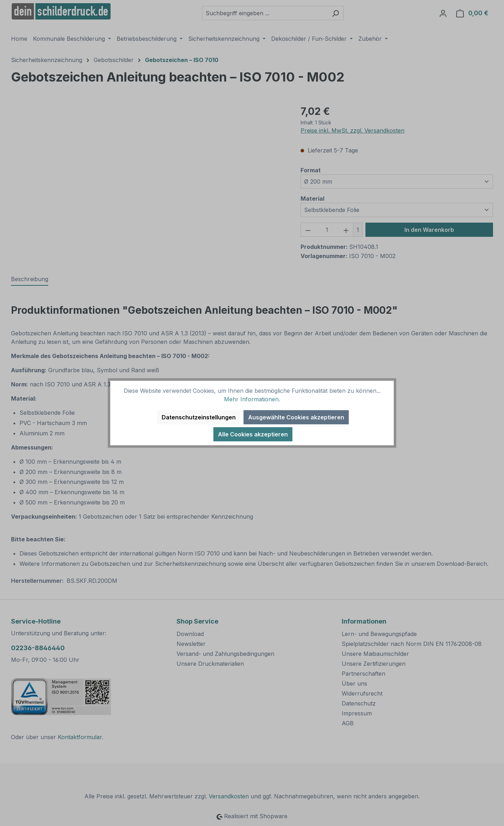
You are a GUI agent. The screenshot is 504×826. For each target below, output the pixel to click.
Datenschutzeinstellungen (199, 417)
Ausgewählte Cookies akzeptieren (296, 417)
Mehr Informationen (251, 399)
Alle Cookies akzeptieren (253, 434)
